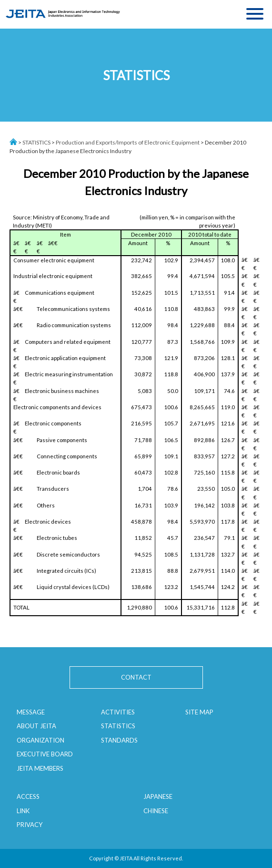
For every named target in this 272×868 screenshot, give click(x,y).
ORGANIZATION (40, 740)
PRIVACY (30, 825)
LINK (23, 811)
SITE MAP (199, 712)
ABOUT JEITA (36, 726)
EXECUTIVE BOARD (45, 754)
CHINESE (156, 811)
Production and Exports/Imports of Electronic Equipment (128, 142)
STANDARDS (119, 740)
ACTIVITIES (118, 712)
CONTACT (136, 677)
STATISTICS (36, 142)
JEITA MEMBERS (40, 768)
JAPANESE (158, 796)
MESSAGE (31, 712)
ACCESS (28, 796)
